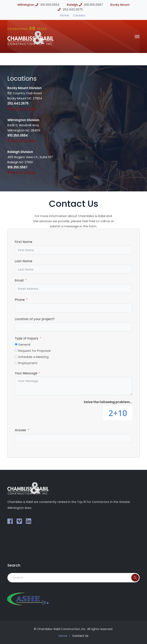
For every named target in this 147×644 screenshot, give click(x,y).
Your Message (26, 373)
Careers (79, 15)
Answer (21, 430)
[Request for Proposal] (16, 350)
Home (64, 15)
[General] (16, 344)
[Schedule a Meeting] (16, 357)
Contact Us (80, 636)
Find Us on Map (23, 109)
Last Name (23, 261)
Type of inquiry (27, 338)
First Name (23, 242)
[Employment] (16, 363)
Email (19, 280)
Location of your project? (35, 319)
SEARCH (135, 578)
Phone (20, 300)
